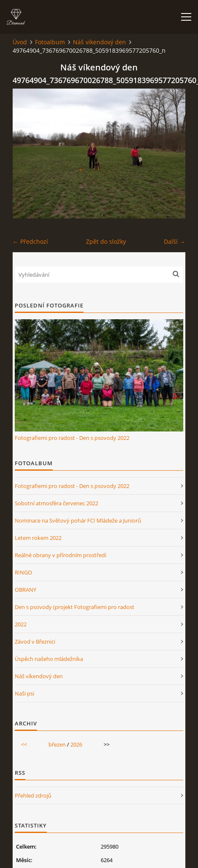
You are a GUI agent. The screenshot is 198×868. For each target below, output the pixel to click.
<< (24, 744)
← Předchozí (30, 241)
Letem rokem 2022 (38, 538)
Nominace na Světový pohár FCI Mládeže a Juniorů (78, 520)
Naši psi (24, 693)
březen (57, 744)
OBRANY (25, 590)
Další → (175, 241)
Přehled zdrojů (33, 795)
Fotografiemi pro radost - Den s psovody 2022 (72, 438)
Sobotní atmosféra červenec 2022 (56, 503)
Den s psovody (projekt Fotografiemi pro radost (75, 607)
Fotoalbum (50, 42)
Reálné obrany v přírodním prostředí (60, 555)
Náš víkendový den (99, 42)
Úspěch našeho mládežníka (49, 659)
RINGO (23, 572)
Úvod (20, 42)
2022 (21, 624)
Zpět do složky (106, 241)
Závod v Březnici (35, 642)
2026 (76, 744)
